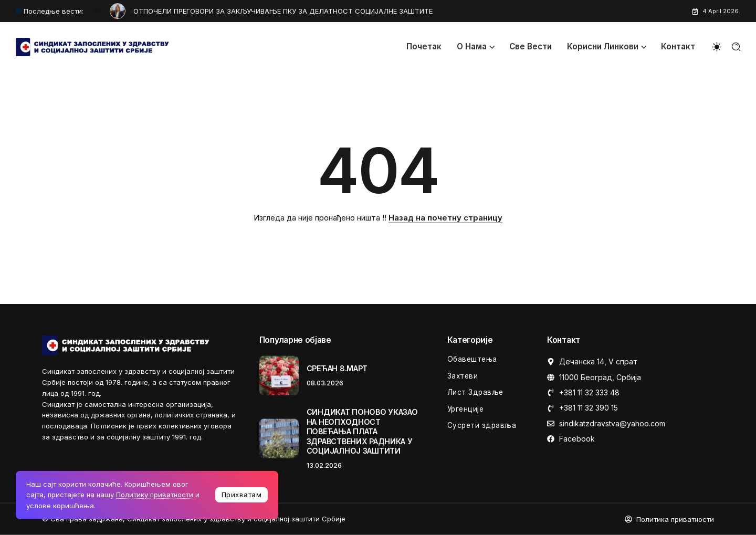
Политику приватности (155, 495)
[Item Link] (279, 376)
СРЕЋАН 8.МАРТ (337, 368)
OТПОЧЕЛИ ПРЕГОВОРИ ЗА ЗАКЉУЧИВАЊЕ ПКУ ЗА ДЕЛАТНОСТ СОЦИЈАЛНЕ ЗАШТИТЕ (283, 11)
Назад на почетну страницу (445, 218)
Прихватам (242, 495)
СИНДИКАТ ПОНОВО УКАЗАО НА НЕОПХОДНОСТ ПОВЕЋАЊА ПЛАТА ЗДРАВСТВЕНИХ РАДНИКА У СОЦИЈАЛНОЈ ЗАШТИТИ (362, 431)
